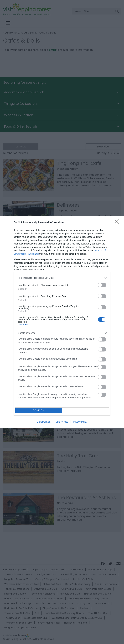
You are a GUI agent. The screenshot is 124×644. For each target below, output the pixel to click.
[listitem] (62, 278)
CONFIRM (39, 410)
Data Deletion (44, 422)
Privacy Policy (80, 422)
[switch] (102, 285)
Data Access (62, 422)
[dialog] (62, 322)
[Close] (118, 223)
